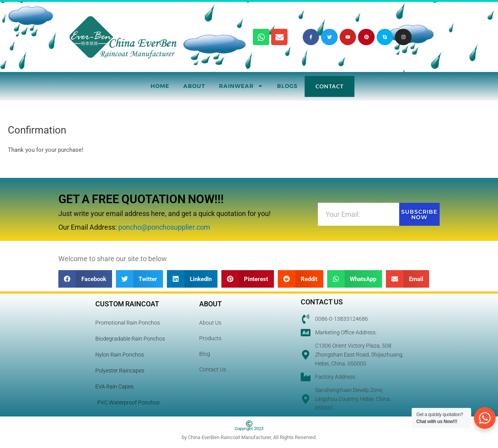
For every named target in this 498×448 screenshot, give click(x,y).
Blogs (287, 86)
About (194, 86)
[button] (85, 279)
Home (160, 86)
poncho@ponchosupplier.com (164, 227)
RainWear (241, 86)
